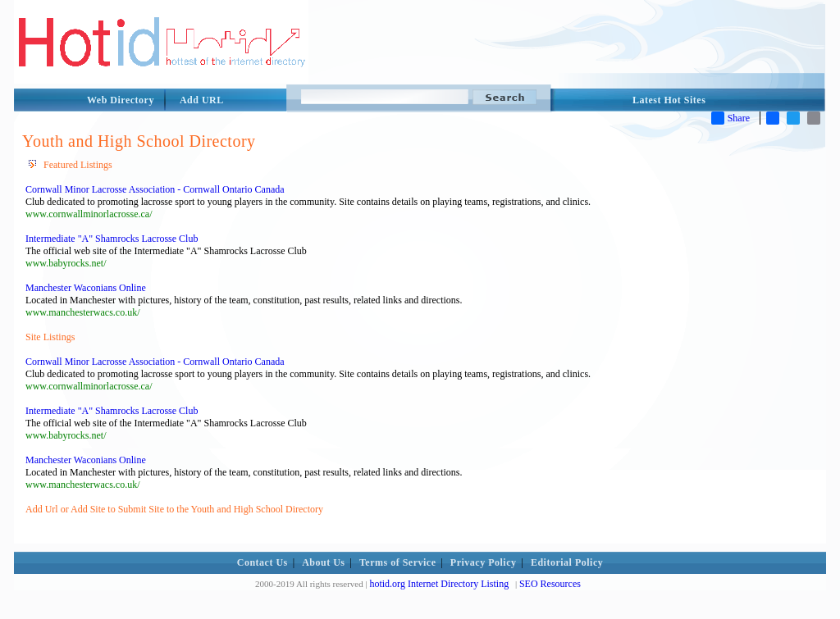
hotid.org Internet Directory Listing (439, 584)
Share (730, 118)
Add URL (202, 100)
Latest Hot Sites (669, 100)
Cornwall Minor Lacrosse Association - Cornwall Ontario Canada (155, 189)
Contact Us (262, 562)
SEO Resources (550, 584)
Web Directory (121, 100)
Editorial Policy (567, 562)
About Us (323, 562)
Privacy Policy (484, 562)
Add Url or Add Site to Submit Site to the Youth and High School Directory (174, 509)
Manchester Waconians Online (86, 288)
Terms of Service (398, 562)
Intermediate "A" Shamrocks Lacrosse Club (112, 239)
